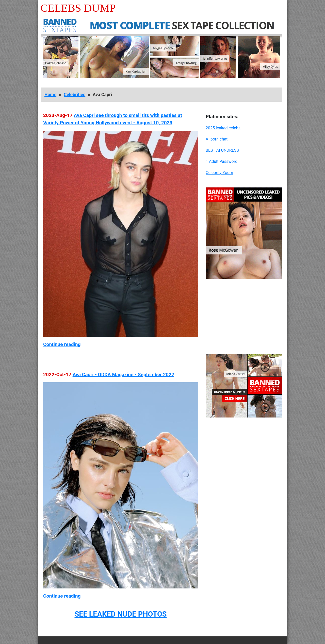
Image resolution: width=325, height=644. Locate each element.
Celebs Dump (78, 8)
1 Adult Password (222, 161)
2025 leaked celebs (223, 128)
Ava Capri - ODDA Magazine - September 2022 (123, 375)
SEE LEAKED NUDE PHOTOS (120, 614)
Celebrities (75, 95)
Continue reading (62, 344)
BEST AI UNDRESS (222, 150)
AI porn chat (217, 139)
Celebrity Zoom (219, 173)
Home (50, 95)
